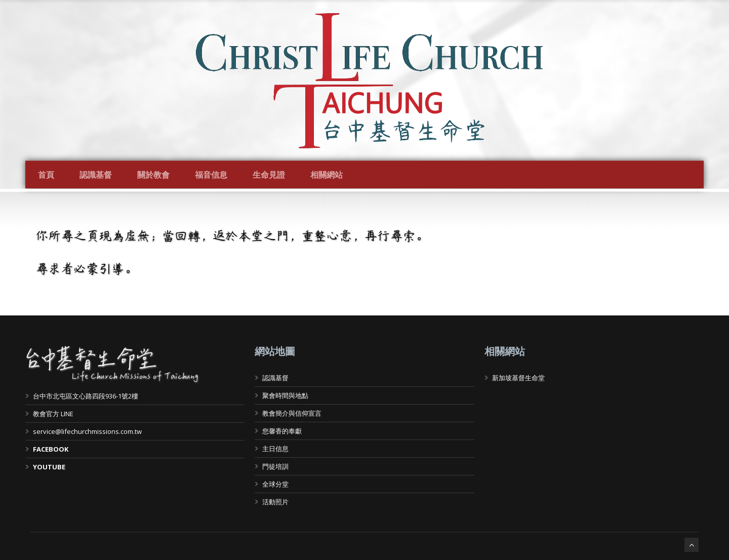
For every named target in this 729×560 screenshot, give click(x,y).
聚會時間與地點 (285, 395)
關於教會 (153, 175)
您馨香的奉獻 (282, 431)
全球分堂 (275, 484)
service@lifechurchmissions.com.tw (87, 431)
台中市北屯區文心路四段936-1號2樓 (86, 396)
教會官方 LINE (53, 414)
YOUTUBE (49, 467)
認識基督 (96, 175)
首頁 (46, 175)
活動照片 (275, 502)
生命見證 (269, 175)
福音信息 (211, 175)
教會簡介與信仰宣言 (292, 413)
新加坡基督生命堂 (518, 378)
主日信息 (275, 449)
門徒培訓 (275, 466)
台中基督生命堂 (91, 360)
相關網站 (327, 175)
